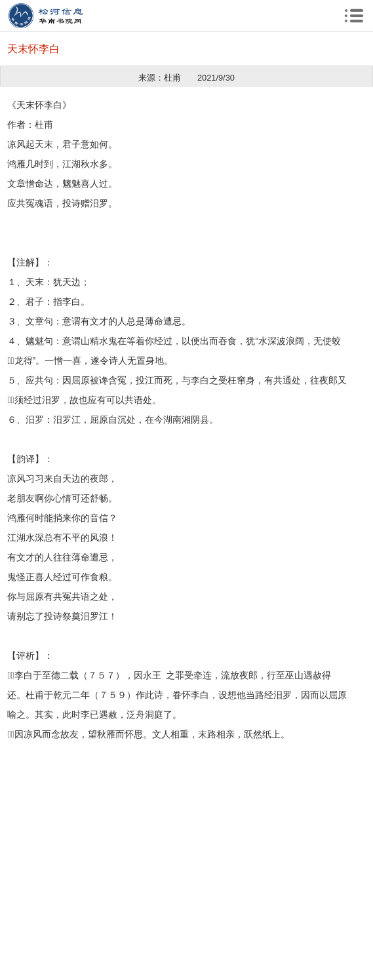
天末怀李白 (33, 49)
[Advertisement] (186, 836)
